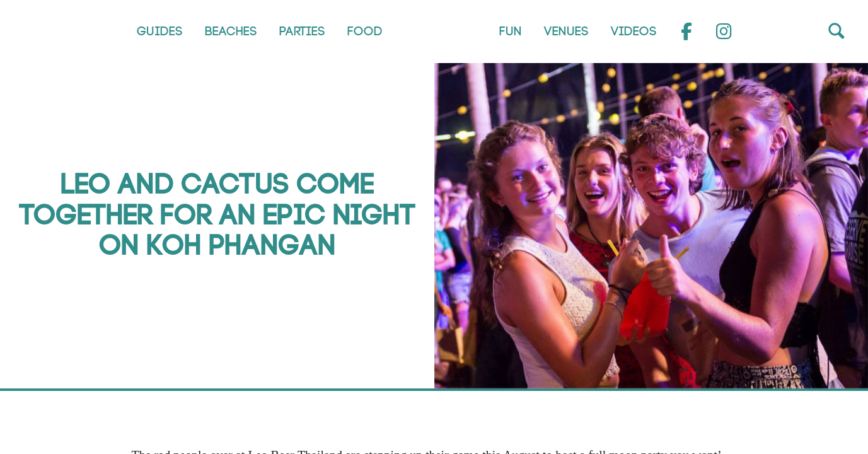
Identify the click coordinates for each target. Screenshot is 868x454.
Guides (159, 32)
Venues (566, 32)
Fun (510, 32)
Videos (633, 32)
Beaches (230, 32)
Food (364, 32)
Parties (302, 32)
